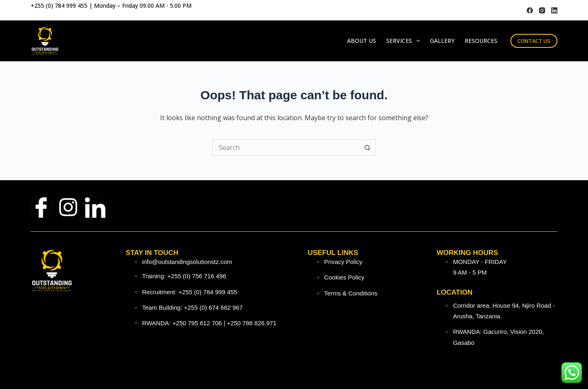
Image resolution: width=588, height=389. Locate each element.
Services (405, 41)
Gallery (442, 41)
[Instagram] (542, 10)
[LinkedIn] (554, 10)
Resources (481, 41)
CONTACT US (534, 41)
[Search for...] (286, 148)
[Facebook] (530, 10)
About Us (362, 41)
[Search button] (367, 148)
